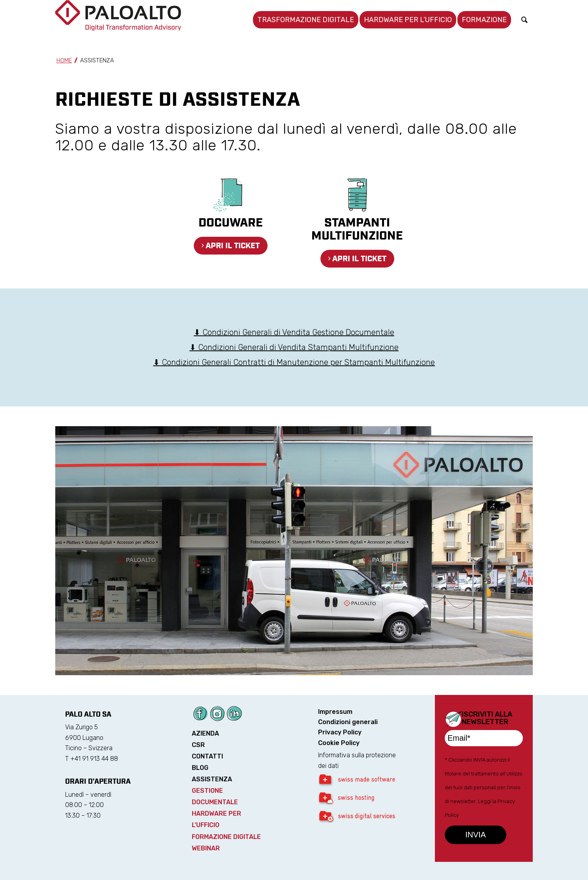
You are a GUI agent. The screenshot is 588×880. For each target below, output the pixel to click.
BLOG (200, 768)
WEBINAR (206, 848)
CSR (198, 745)
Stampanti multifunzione (357, 230)
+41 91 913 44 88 (94, 759)
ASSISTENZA (212, 779)
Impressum (335, 712)
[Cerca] (524, 20)
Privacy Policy (340, 732)
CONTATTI (207, 756)
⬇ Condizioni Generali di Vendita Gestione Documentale (294, 332)
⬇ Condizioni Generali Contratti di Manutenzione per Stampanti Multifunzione (294, 362)
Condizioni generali (348, 722)
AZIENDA (205, 733)
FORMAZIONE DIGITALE (226, 837)
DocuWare (231, 223)
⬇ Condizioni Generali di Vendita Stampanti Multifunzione (294, 347)
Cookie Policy (339, 743)
